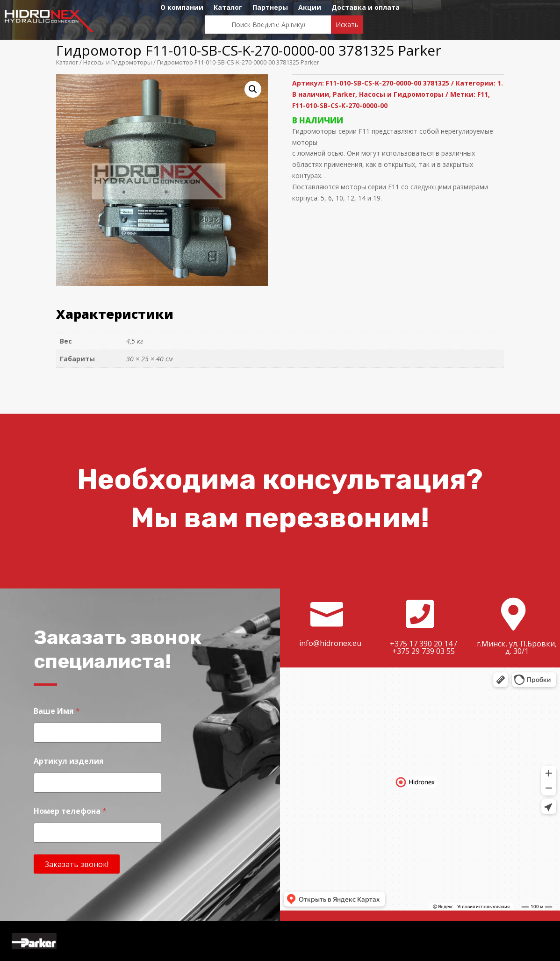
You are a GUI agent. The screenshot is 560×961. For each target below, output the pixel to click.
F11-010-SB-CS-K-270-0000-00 (340, 105)
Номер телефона (70, 811)
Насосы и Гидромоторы (118, 62)
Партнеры (270, 8)
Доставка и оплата (366, 8)
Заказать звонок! (77, 864)
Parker (344, 94)
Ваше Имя (57, 711)
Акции (310, 8)
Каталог (228, 8)
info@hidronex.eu (330, 643)
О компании (182, 8)
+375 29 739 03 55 (424, 651)
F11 (483, 94)
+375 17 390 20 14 (421, 644)
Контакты (280, 22)
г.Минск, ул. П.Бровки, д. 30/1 (517, 647)
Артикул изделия (69, 761)
